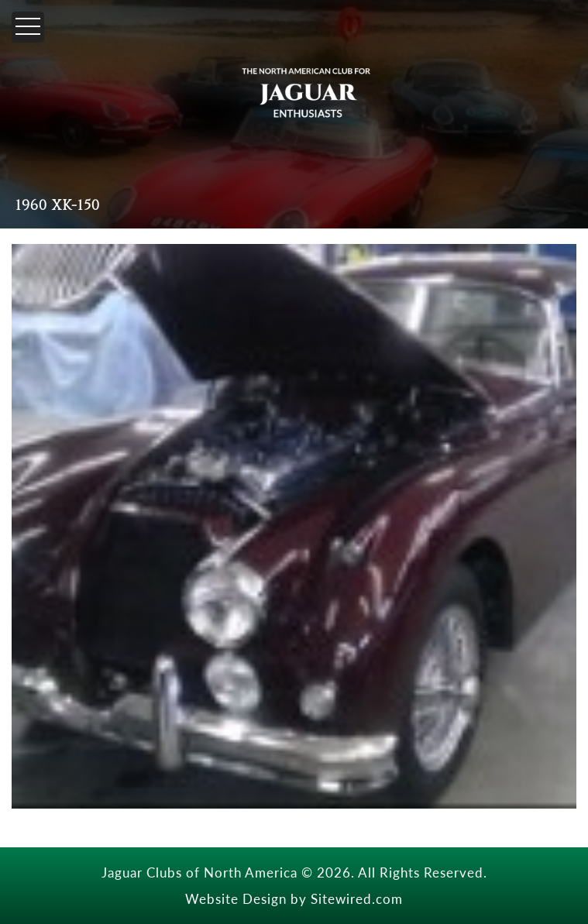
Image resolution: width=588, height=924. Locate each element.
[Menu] (28, 27)
